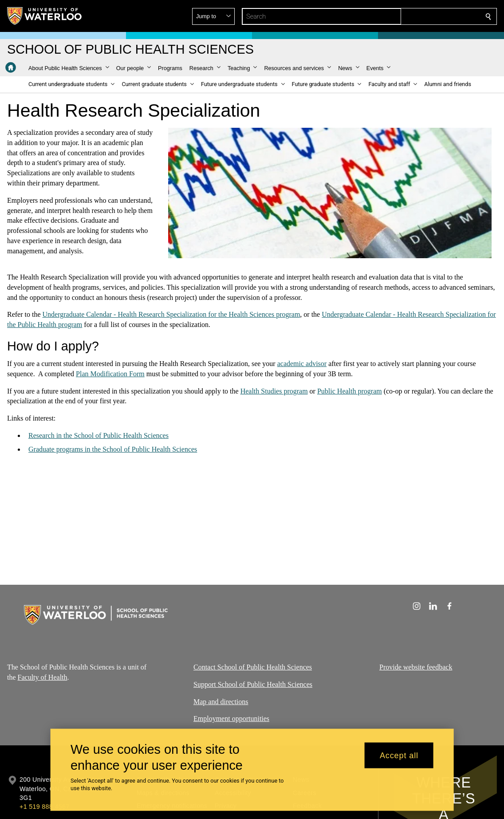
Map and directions (221, 702)
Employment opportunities (231, 719)
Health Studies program (274, 391)
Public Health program (350, 391)
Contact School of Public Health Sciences (253, 667)
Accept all (399, 755)
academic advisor (302, 364)
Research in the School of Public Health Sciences (98, 435)
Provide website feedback (416, 667)
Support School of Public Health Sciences (253, 684)
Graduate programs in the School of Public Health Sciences (113, 449)
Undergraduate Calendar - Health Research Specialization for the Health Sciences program (171, 314)
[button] (424, 16)
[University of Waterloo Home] (45, 16)
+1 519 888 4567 (44, 807)
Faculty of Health (43, 677)
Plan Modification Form (110, 374)
